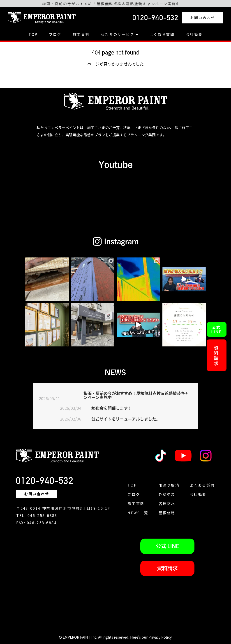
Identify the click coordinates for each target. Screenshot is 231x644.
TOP (33, 34)
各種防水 (167, 503)
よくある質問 (162, 34)
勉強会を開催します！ (112, 408)
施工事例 (81, 34)
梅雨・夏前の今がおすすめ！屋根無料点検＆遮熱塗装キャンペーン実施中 (136, 395)
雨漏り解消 (169, 485)
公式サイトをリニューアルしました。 (126, 419)
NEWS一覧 (138, 513)
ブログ (55, 34)
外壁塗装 (167, 494)
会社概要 (194, 34)
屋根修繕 (167, 513)
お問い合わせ (203, 18)
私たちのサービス (119, 34)
